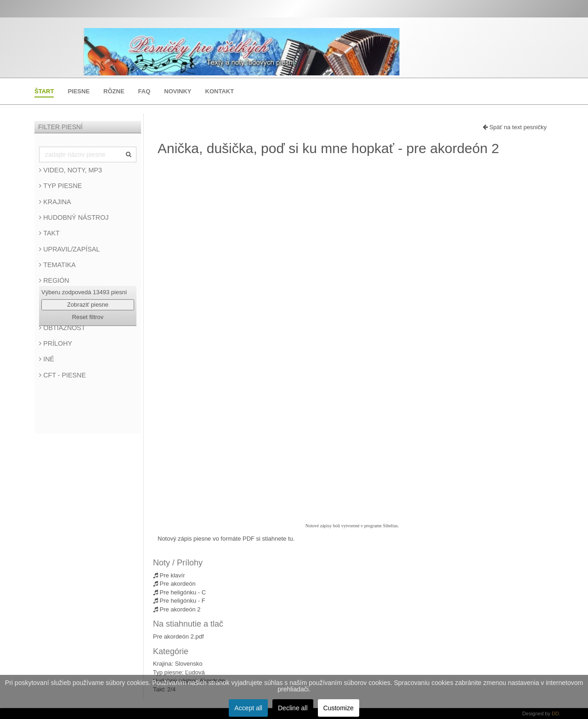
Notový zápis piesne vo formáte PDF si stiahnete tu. (226, 539)
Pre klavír (169, 575)
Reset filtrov (88, 317)
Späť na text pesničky (515, 127)
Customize (339, 708)
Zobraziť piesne (88, 305)
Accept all (248, 708)
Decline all (293, 708)
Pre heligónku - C (179, 592)
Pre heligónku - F (179, 601)
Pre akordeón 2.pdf (178, 636)
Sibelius (390, 526)
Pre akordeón (174, 584)
